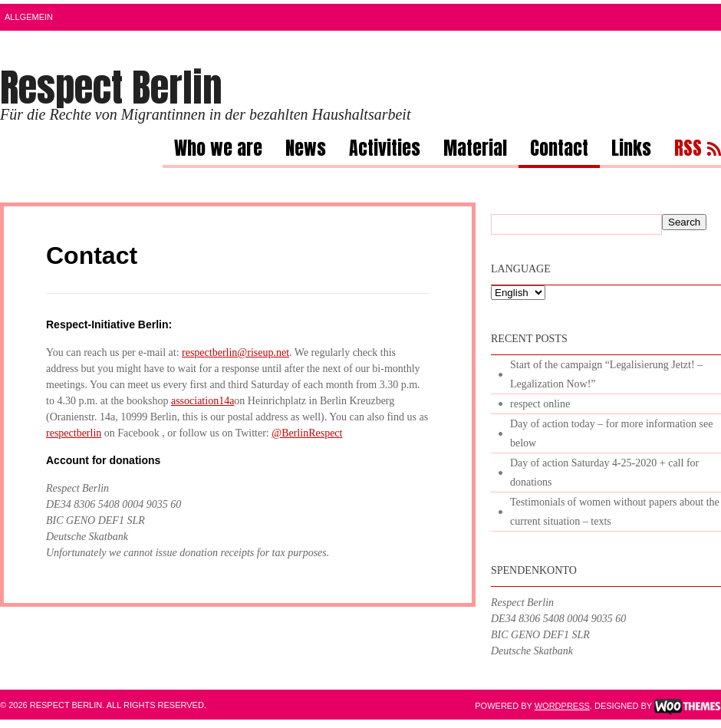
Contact (559, 150)
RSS (688, 150)
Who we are (218, 150)
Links (631, 150)
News (306, 150)
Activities (385, 150)
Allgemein (29, 17)
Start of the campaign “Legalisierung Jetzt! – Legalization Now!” (606, 374)
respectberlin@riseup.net (235, 352)
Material (475, 150)
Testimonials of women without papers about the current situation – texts (615, 512)
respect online (540, 404)
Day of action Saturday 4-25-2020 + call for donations (604, 473)
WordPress (562, 706)
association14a (202, 401)
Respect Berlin (111, 87)
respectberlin (74, 433)
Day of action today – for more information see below (611, 433)
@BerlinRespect (307, 433)
